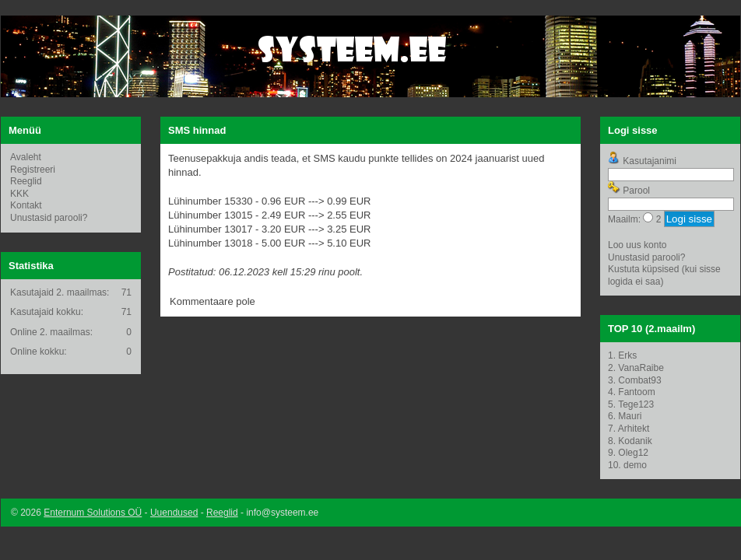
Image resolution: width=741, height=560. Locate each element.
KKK (19, 194)
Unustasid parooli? (49, 218)
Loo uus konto (637, 245)
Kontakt (26, 205)
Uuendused (174, 513)
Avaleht (26, 157)
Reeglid (26, 181)
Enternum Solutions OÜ (93, 513)
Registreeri (33, 170)
